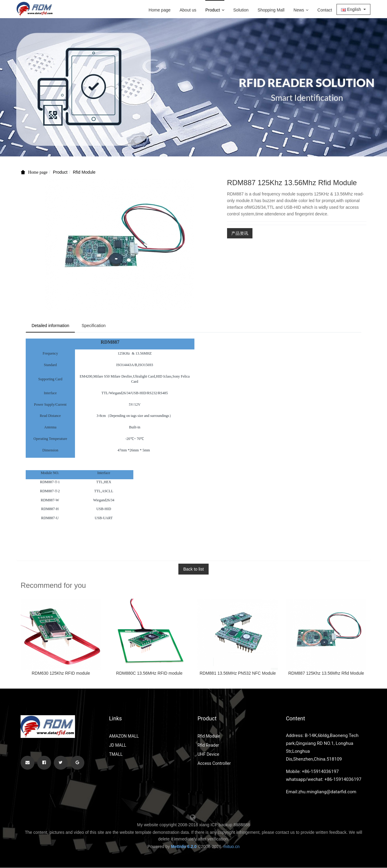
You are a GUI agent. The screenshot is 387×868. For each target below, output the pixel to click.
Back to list (193, 569)
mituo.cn (231, 847)
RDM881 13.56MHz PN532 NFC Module (238, 673)
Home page (160, 10)
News (301, 10)
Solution (241, 10)
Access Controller (214, 764)
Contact (325, 10)
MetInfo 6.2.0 (184, 847)
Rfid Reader (208, 745)
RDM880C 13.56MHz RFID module (149, 673)
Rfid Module (84, 172)
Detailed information (51, 326)
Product (215, 10)
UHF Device (208, 755)
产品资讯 (240, 233)
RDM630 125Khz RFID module (61, 673)
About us (188, 10)
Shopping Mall (271, 10)
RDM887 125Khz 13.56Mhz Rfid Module (326, 673)
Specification (95, 326)
